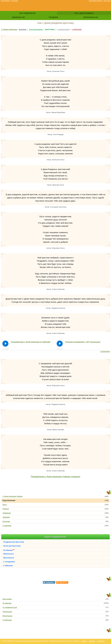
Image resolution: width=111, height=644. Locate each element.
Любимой (6, 517)
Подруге (6, 509)
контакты (101, 641)
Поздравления (5, 1)
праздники (53, 17)
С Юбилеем (8, 566)
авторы (92, 641)
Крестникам (7, 599)
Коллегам (6, 521)
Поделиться (63, 582)
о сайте (84, 641)
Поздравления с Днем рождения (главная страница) (55, 477)
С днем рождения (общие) (13, 496)
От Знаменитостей (10, 607)
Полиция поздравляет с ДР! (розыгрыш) (83, 342)
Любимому (7, 513)
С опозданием (9, 562)
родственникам (36, 29)
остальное (105, 351)
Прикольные (9, 554)
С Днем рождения (9, 29)
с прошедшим (63, 29)
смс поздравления (27, 13)
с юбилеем (77, 29)
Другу (5, 505)
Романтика (15, 1)
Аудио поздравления (55, 537)
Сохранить (50, 582)
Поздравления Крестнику (14, 542)
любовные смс (18, 17)
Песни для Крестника (12, 546)
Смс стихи (107, 1)
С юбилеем (7, 526)
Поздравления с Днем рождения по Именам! (31, 342)
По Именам (9, 550)
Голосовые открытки (96, 1)
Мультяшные (9, 558)
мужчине (23, 29)
